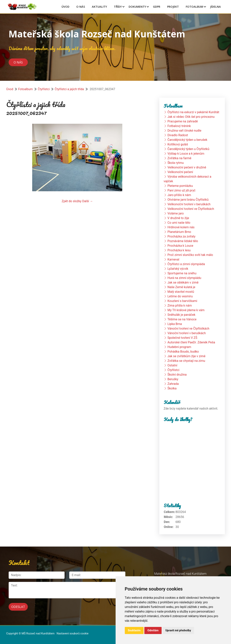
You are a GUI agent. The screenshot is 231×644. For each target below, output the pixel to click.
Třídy (118, 7)
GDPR (157, 7)
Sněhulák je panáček (181, 315)
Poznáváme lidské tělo (183, 241)
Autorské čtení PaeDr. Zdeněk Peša (191, 342)
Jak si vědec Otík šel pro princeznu (191, 117)
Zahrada (173, 384)
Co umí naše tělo (179, 223)
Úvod (65, 7)
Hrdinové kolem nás (181, 227)
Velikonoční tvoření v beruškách (189, 204)
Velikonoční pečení (180, 172)
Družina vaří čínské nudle (184, 131)
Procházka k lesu (179, 250)
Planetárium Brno (179, 232)
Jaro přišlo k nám (179, 195)
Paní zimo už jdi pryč (181, 190)
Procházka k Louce (180, 246)
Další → (88, 201)
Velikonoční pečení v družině (187, 167)
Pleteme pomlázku (180, 186)
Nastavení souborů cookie (72, 633)
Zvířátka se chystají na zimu (186, 361)
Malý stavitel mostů (181, 292)
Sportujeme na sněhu (182, 273)
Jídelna (215, 7)
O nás (18, 62)
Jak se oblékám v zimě (183, 282)
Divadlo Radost (178, 135)
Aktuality (99, 7)
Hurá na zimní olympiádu (184, 278)
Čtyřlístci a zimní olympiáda (186, 264)
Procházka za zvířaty (181, 236)
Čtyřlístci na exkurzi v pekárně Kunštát (193, 112)
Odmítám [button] (153, 630)
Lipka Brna (175, 324)
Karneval (173, 259)
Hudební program (179, 347)
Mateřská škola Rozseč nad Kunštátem (97, 34)
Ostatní (172, 365)
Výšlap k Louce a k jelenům (186, 154)
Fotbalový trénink (179, 126)
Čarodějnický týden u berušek (187, 140)
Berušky (173, 379)
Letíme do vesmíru (180, 296)
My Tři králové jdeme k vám (186, 310)
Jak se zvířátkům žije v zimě (186, 356)
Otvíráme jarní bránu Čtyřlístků (188, 200)
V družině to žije (178, 218)
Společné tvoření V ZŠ (182, 338)
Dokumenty (137, 7)
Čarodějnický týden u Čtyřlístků (188, 149)
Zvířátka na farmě (179, 158)
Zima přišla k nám (180, 306)
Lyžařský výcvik (178, 269)
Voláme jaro (176, 213)
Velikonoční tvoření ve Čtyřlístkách (191, 209)
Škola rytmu (176, 163)
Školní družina (177, 375)
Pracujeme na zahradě (182, 121)
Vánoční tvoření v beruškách (187, 333)
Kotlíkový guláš (178, 144)
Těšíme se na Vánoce (182, 319)
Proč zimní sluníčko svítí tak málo (190, 255)
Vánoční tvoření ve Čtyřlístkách (188, 329)
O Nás (81, 7)
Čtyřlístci (44, 89)
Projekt (173, 7)
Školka (172, 388)
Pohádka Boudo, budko (183, 352)
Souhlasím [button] (134, 630)
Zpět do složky (72, 201)
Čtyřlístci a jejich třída (69, 89)
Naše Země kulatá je (181, 287)
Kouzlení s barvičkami (182, 301)
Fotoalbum (194, 7)
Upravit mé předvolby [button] (178, 630)
